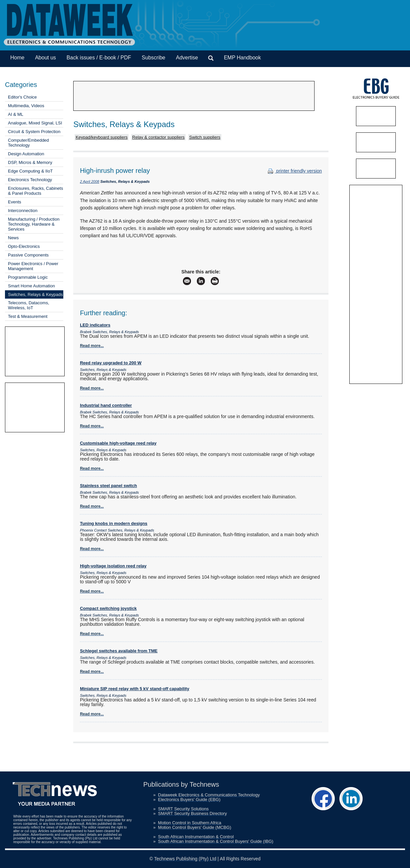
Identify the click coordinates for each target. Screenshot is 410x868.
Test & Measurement (28, 316)
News (13, 238)
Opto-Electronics (24, 246)
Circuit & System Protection (34, 132)
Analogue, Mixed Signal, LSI (35, 123)
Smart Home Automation (31, 286)
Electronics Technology (30, 180)
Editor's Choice (22, 97)
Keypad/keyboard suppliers (102, 137)
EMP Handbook (242, 58)
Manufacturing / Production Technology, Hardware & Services (34, 224)
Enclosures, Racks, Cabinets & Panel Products (35, 191)
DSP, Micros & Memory (30, 162)
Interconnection (23, 211)
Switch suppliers (205, 137)
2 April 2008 (89, 181)
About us (46, 58)
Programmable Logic (28, 277)
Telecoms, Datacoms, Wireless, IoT (29, 305)
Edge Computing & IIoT (30, 171)
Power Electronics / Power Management (33, 266)
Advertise (187, 58)
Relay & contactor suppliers (158, 137)
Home (17, 58)
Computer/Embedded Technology (29, 143)
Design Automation (26, 154)
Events (15, 202)
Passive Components (28, 255)
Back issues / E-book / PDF (99, 58)
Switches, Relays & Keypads (35, 294)
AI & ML (16, 114)
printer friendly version (294, 171)
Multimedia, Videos (26, 106)
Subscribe (154, 58)
